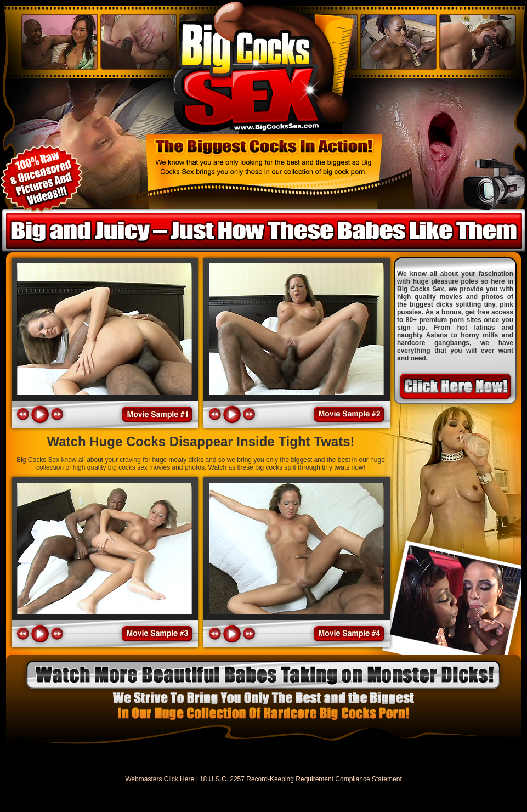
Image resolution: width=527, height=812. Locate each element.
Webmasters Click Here (160, 779)
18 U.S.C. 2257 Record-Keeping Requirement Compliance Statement (301, 779)
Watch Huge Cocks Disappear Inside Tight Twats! (201, 441)
